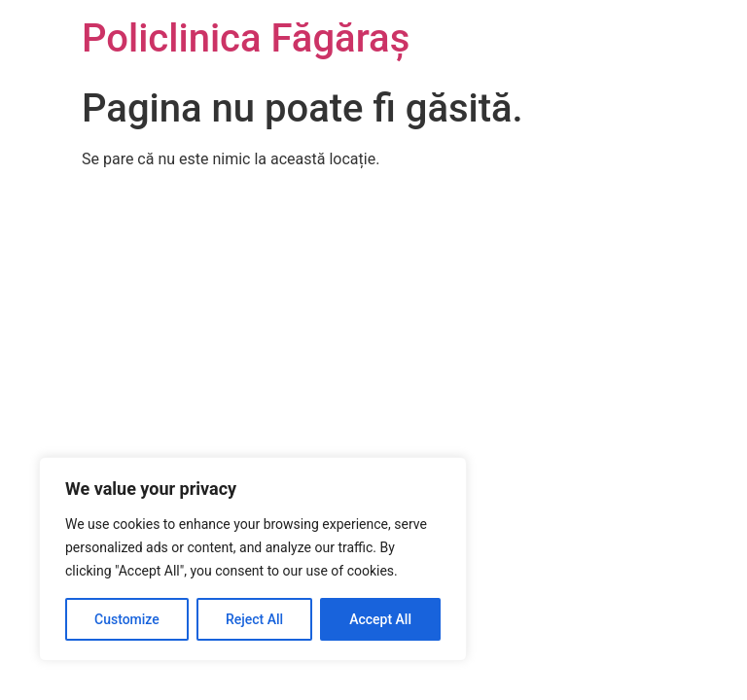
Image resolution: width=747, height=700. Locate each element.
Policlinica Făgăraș (246, 38)
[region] (253, 559)
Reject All (254, 619)
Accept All (380, 619)
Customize (127, 619)
